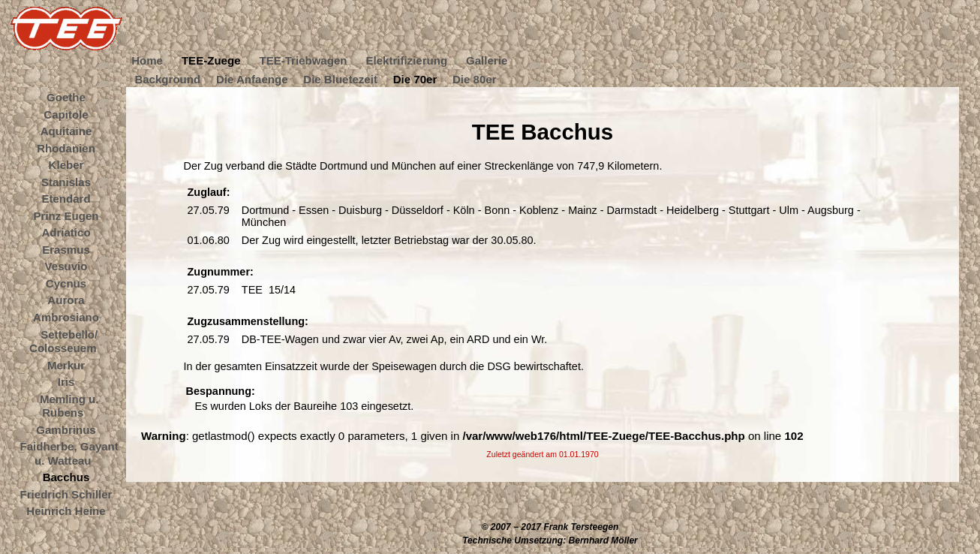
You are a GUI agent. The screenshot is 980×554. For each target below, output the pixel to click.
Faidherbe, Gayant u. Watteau (69, 453)
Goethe (66, 97)
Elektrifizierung (406, 60)
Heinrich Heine (66, 511)
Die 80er (475, 78)
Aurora (66, 300)
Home (147, 60)
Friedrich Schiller (66, 494)
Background (167, 78)
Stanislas (66, 181)
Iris (66, 382)
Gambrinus (66, 429)
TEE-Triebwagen (303, 60)
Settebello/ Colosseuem (63, 341)
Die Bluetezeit (340, 78)
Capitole (66, 114)
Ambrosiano (66, 317)
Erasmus (66, 249)
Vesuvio (66, 266)
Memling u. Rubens (69, 405)
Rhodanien (66, 148)
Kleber (66, 165)
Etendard (66, 199)
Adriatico (66, 232)
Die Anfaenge (252, 78)
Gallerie (487, 60)
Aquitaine (66, 131)
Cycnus (66, 283)
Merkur (66, 364)
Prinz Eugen (66, 215)
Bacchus (66, 477)
